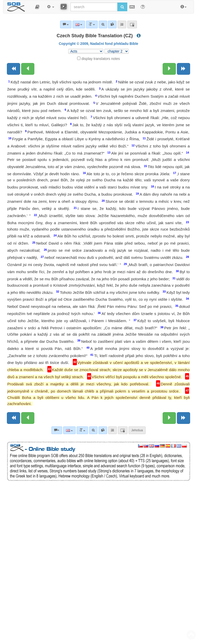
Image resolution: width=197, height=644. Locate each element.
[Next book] (184, 69)
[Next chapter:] (169, 69)
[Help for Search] (143, 7)
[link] (103, 430)
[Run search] (122, 7)
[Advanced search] (93, 430)
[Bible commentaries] (57, 430)
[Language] (69, 430)
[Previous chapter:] (28, 69)
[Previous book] (13, 69)
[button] (37, 7)
